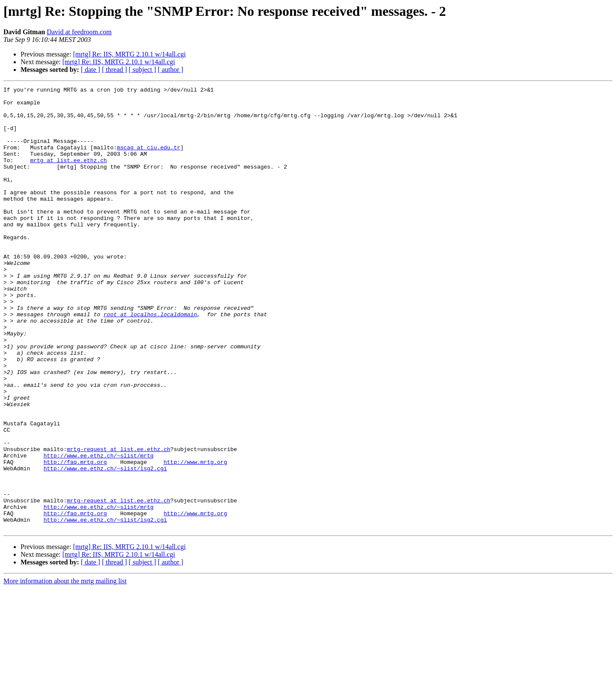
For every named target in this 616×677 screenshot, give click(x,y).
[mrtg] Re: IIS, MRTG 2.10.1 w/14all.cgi (129, 54)
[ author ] (171, 70)
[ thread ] (114, 70)
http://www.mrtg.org (195, 537)
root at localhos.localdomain (150, 360)
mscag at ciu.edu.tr (148, 160)
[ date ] (90, 70)
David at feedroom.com (79, 32)
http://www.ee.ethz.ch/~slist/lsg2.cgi (105, 545)
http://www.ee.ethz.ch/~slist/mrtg (99, 530)
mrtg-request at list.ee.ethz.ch (118, 522)
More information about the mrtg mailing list (65, 670)
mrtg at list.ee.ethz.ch (68, 175)
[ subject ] (142, 70)
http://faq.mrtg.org (75, 537)
